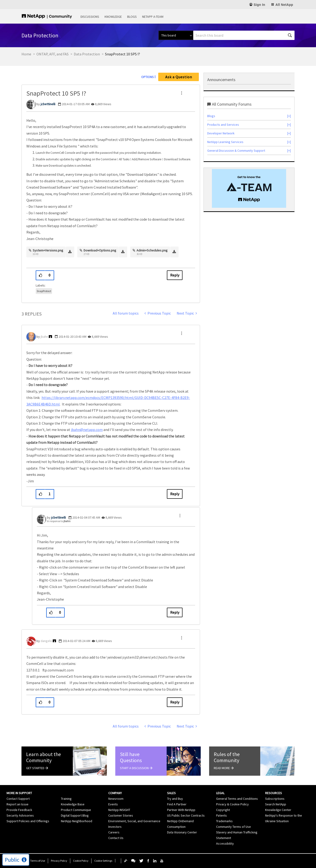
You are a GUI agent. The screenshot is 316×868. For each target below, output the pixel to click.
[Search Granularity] (176, 35)
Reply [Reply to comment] (175, 494)
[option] (249, 188)
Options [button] (147, 77)
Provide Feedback (19, 810)
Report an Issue (18, 804)
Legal (220, 793)
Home (26, 54)
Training (66, 799)
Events (113, 804)
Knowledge (113, 17)
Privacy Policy (59, 861)
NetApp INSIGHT (119, 810)
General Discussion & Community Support (236, 151)
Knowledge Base (73, 804)
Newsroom (116, 799)
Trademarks (224, 821)
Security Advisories (20, 815)
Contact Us (116, 838)
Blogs (132, 17)
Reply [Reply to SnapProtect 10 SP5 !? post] (175, 275)
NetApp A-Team (153, 17)
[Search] (244, 35)
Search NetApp (276, 804)
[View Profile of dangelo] (46, 641)
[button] (182, 93)
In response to (59, 521)
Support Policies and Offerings (28, 821)
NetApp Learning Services (225, 142)
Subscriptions (275, 799)
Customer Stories (121, 815)
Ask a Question (179, 77)
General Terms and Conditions (237, 799)
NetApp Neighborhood (77, 821)
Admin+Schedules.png (152, 250)
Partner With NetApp (181, 810)
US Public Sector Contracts (186, 815)
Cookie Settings (103, 861)
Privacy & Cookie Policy (232, 804)
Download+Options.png (100, 250)
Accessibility (225, 843)
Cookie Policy (81, 861)
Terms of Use (38, 861)
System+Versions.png (48, 250)
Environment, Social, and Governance (134, 821)
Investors (115, 827)
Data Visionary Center (182, 832)
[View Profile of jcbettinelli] (48, 104)
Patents (221, 815)
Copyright (223, 810)
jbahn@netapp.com (87, 430)
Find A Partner (177, 804)
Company (115, 793)
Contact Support (18, 799)
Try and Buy (175, 799)
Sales (171, 793)
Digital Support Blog (75, 815)
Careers (114, 832)
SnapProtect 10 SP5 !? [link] (123, 54)
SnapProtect (44, 291)
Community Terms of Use (233, 827)
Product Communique (76, 810)
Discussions (90, 17)
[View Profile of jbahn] (44, 337)
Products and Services (223, 125)
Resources (274, 793)
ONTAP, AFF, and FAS (53, 54)
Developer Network (221, 133)
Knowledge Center (278, 810)
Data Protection (87, 54)
